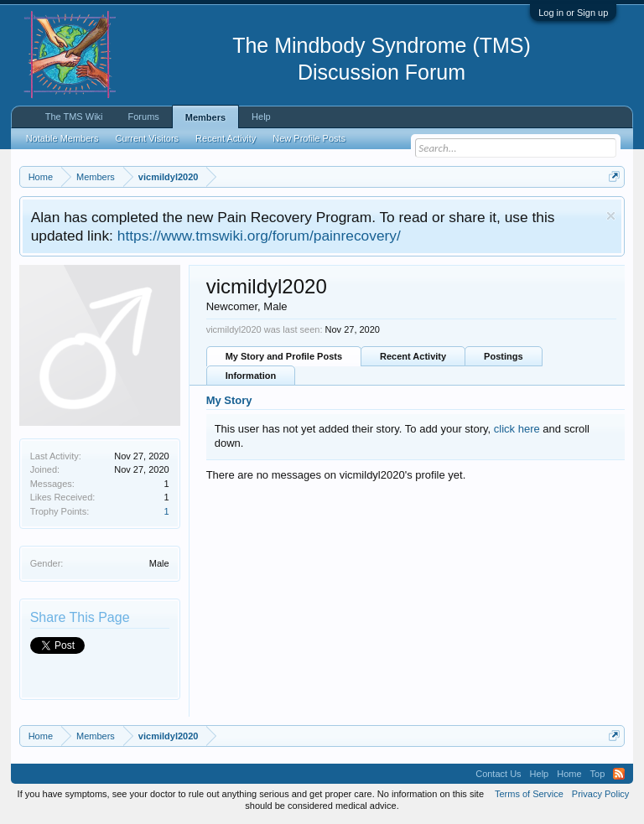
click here (517, 429)
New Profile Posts (309, 138)
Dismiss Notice (611, 216)
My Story (229, 400)
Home (569, 774)
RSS (619, 774)
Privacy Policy (600, 794)
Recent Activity (413, 356)
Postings (503, 356)
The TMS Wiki (74, 117)
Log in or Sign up (573, 13)
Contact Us (498, 774)
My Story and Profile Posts (284, 356)
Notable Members (62, 138)
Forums (144, 117)
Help (261, 117)
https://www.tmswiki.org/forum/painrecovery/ (259, 236)
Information (251, 376)
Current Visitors (148, 138)
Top (598, 774)
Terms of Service (529, 794)
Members (205, 117)
